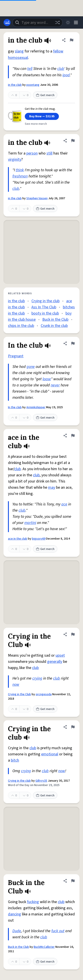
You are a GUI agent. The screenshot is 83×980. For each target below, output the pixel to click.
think (20, 170)
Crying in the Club (19, 694)
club (61, 69)
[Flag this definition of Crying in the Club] (73, 634)
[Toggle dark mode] (68, 22)
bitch (15, 760)
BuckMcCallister (44, 947)
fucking (33, 902)
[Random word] (57, 22)
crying (37, 678)
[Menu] (76, 22)
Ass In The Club (44, 307)
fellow (58, 51)
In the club (15, 407)
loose (47, 379)
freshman (20, 176)
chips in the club (21, 326)
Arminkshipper (36, 407)
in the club (15, 85)
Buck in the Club (55, 320)
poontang (33, 85)
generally (55, 662)
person (32, 153)
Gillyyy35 (41, 781)
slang (19, 51)
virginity (15, 159)
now (16, 685)
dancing (14, 914)
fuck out (58, 931)
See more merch (36, 124)
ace (64, 504)
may (52, 487)
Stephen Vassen (37, 198)
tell (30, 69)
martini (30, 523)
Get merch (45, 95)
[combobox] (38, 22)
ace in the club (18, 539)
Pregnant (16, 356)
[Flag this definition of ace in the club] (73, 436)
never (55, 385)
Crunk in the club (54, 326)
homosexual (18, 58)
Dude (17, 931)
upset (60, 655)
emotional (50, 754)
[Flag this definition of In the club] (73, 343)
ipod (66, 75)
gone (31, 367)
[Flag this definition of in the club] (71, 40)
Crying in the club (45, 301)
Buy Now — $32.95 (42, 116)
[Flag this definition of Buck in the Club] (73, 881)
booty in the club (45, 313)
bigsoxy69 (39, 539)
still (49, 153)
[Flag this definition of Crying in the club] (73, 727)
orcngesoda (44, 694)
